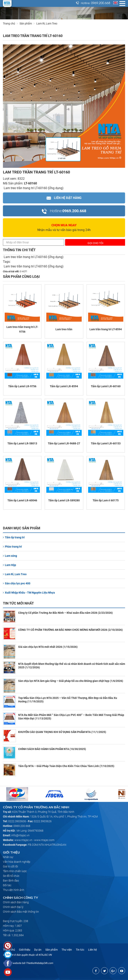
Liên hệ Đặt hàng (64, 198)
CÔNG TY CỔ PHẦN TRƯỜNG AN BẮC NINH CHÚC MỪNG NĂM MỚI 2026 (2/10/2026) (70, 630)
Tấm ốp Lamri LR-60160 (106, 386)
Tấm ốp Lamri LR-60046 (22, 500)
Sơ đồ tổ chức (11, 876)
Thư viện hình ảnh (14, 890)
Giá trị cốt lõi (10, 866)
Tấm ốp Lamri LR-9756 (22, 386)
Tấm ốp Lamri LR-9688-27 (64, 443)
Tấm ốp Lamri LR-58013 (22, 443)
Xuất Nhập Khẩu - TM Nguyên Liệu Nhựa (29, 593)
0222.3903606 (17, 821)
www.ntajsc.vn (23, 840)
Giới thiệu (25, 950)
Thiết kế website (12, 963)
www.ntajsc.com (44, 840)
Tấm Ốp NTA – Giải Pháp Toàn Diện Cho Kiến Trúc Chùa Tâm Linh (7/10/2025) (66, 766)
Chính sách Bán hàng (16, 902)
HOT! (24, 272)
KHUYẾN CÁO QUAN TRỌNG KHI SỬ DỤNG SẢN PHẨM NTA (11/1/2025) (62, 732)
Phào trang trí (12, 547)
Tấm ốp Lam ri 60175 (106, 500)
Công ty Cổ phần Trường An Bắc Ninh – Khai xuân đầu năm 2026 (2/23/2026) (65, 613)
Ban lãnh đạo (11, 881)
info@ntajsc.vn (20, 835)
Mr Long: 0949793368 (30, 831)
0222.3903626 (43, 821)
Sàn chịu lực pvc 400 (17, 583)
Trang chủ (9, 23)
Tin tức (80, 950)
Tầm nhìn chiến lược (15, 871)
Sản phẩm (28, 23)
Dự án (38, 950)
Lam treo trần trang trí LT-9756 (22, 329)
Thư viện (67, 950)
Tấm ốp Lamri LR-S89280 (64, 500)
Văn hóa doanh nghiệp (17, 862)
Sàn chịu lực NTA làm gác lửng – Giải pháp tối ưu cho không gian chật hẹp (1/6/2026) (71, 681)
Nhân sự (8, 857)
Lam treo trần (64, 329)
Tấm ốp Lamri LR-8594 (64, 386)
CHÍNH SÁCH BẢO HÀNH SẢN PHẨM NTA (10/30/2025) (52, 749)
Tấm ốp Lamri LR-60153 (106, 443)
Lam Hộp (9, 565)
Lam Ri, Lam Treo (15, 574)
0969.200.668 (101, 3)
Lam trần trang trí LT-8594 (106, 329)
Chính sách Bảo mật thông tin (21, 912)
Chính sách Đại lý (13, 907)
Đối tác (7, 885)
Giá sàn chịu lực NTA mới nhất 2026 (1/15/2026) (48, 647)
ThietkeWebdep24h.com (39, 963)
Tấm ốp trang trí (14, 537)
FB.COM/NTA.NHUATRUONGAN (47, 845)
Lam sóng (10, 556)
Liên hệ (92, 950)
